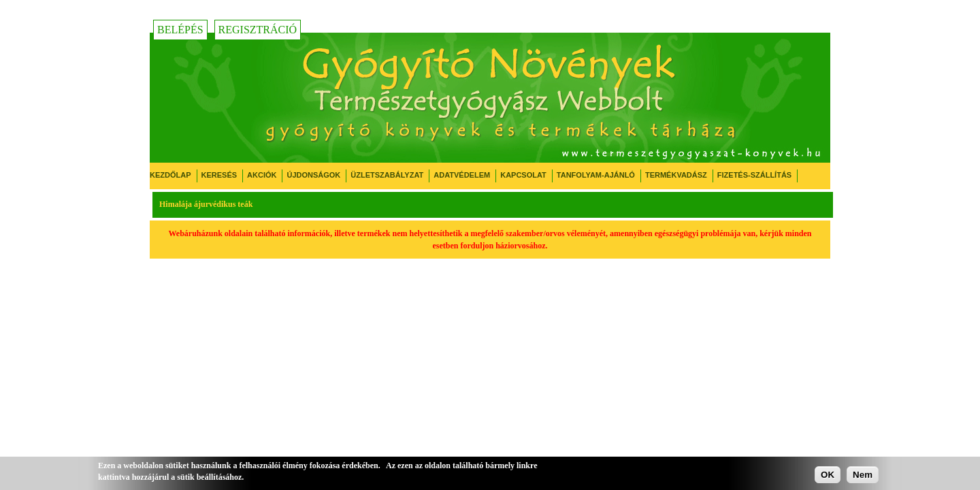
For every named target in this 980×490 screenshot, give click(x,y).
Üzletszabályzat (387, 175)
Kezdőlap (170, 175)
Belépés (180, 30)
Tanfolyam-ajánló (596, 175)
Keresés (219, 175)
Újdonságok (313, 175)
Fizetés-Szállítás (754, 175)
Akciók (262, 175)
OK (828, 475)
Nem (863, 475)
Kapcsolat (523, 175)
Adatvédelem (462, 175)
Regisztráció (258, 30)
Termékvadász (676, 175)
